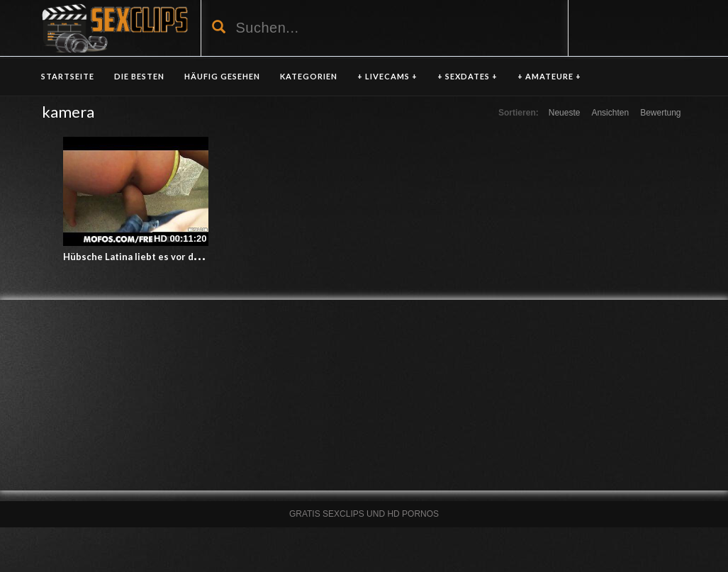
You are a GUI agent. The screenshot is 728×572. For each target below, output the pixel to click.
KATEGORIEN (309, 76)
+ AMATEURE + (549, 76)
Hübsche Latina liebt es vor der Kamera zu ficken (172, 257)
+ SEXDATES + (467, 76)
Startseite (68, 76)
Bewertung (660, 113)
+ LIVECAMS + (387, 76)
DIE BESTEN (139, 76)
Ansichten (610, 113)
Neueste (565, 113)
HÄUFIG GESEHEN (222, 76)
